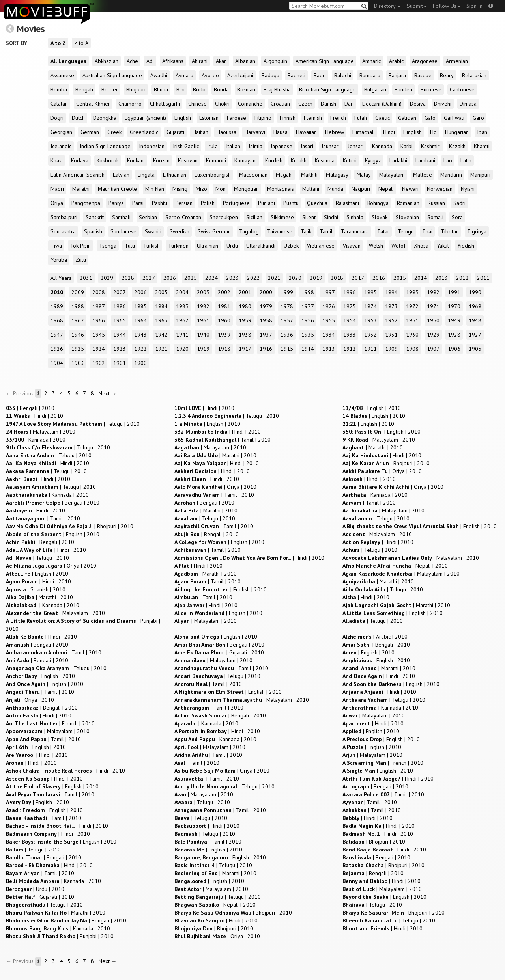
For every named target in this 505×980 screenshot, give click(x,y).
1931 (391, 335)
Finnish (288, 118)
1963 (161, 320)
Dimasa (468, 104)
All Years (61, 278)
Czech (305, 104)
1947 (57, 335)
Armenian (457, 61)
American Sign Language (325, 61)
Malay (364, 175)
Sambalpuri (64, 217)
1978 (287, 306)
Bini (180, 89)
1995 (370, 292)
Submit (417, 6)
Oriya (57, 203)
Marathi (81, 189)
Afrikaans (173, 61)
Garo (478, 118)
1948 (475, 320)
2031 (86, 278)
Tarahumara (355, 231)
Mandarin (451, 175)
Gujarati (175, 132)
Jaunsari (331, 146)
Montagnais (281, 189)
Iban (482, 132)
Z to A (81, 43)
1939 (224, 335)
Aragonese (425, 61)
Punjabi (267, 203)
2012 (462, 278)
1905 (475, 349)
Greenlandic (144, 132)
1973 (391, 306)
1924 (99, 349)
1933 (350, 335)
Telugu (406, 231)
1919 (203, 349)
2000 (266, 292)
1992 (433, 292)
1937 (266, 335)
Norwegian (440, 189)
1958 (266, 320)
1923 (120, 349)
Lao (448, 160)
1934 (329, 335)
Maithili (309, 175)
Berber (110, 89)
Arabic (396, 61)
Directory (387, 6)
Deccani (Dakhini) (382, 104)
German (90, 132)
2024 (211, 278)
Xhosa (421, 246)
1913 (329, 349)
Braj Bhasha (277, 89)
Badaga (270, 75)
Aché (132, 61)
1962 (182, 320)
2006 (140, 292)
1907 (433, 349)
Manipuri (480, 175)
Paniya (116, 203)
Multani (311, 189)
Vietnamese (321, 246)
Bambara (370, 75)
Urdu (232, 246)
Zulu (81, 260)
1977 (308, 306)
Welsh (376, 246)
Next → (108, 393)
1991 (454, 292)
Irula (212, 146)
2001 (245, 292)
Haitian (200, 132)
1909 (391, 349)
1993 (412, 292)
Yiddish (466, 246)
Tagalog (249, 231)
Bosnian (246, 89)
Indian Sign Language (105, 146)
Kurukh (299, 160)
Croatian (280, 104)
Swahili (153, 231)
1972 (412, 306)
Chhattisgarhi (165, 104)
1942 (161, 335)
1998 (308, 292)
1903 (78, 363)
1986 (120, 306)
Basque (423, 75)
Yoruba (59, 260)
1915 (287, 349)
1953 (370, 320)
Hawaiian (306, 132)
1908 (412, 349)
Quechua (317, 203)
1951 (412, 320)
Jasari (307, 146)
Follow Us (447, 6)
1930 (412, 335)
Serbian (148, 217)
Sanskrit (95, 217)
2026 (170, 278)
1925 (78, 349)
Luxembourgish (213, 175)
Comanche (250, 104)
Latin (466, 160)
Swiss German (214, 231)
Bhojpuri (136, 89)
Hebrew (335, 132)
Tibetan (450, 231)
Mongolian (246, 189)
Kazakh (457, 146)
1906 (454, 349)
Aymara (184, 75)
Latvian (121, 175)
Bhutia (161, 89)
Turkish (151, 246)
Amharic (371, 61)
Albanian (245, 61)
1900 (140, 363)
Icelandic (61, 146)
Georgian (61, 132)
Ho (433, 132)
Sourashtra (63, 231)
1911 (370, 349)
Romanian (408, 203)
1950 (433, 320)
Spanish (93, 231)
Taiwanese (280, 231)
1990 (475, 292)
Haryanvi (255, 132)
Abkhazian (107, 61)
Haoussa (226, 132)
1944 (120, 335)
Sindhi (331, 217)
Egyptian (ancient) (145, 118)
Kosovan (188, 160)
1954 (350, 320)
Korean (161, 160)
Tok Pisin (80, 246)
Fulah (361, 118)
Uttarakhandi (261, 246)
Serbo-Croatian (183, 217)
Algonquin (275, 61)
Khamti (482, 146)
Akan (221, 61)
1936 (287, 335)
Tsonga (108, 246)
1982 (203, 306)
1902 (99, 363)
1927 (475, 335)
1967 (78, 320)
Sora (457, 217)
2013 (441, 278)
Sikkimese (282, 217)
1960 (224, 320)
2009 (78, 292)
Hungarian (457, 132)
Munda (335, 189)
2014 (421, 278)
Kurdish (274, 160)
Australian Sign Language (112, 75)
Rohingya (378, 203)
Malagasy (337, 175)
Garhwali (454, 118)
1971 (433, 306)
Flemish (313, 118)
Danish (328, 104)
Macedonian (253, 175)
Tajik (306, 231)
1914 (308, 349)
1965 (120, 320)
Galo (430, 118)
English (183, 118)
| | (30, 408)
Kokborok (108, 160)
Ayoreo (210, 75)
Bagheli (296, 75)
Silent (309, 217)
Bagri (320, 75)
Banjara (397, 75)
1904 (57, 363)
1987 (99, 306)
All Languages (68, 61)
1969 (475, 306)
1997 (329, 292)
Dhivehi (443, 104)
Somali (435, 217)
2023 (232, 278)
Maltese (423, 175)
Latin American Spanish (78, 175)
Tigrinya (477, 231)
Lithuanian (175, 175)
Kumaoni (216, 160)
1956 (308, 320)
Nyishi (468, 189)
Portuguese (236, 203)
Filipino (263, 118)
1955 (329, 320)
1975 (350, 306)
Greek (114, 132)
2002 (224, 292)
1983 (182, 306)
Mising (180, 189)
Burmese (431, 89)
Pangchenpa (86, 203)
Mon (221, 189)
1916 (266, 349)
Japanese (281, 146)
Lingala (146, 175)
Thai (427, 231)
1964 (140, 320)
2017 (358, 278)
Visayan (352, 246)
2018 (337, 278)
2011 (483, 278)
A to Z (58, 43)
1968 (57, 320)
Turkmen (178, 246)
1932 (370, 335)
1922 (140, 349)
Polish (208, 203)
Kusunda (325, 160)
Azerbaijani (240, 75)
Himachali (364, 132)
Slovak (380, 217)
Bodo (199, 89)
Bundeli (403, 89)
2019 (316, 278)
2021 (274, 278)
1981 (224, 306)
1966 (99, 320)
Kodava (80, 160)
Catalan (59, 104)
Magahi (284, 175)
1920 (182, 349)
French (338, 118)
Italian (233, 146)
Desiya (418, 104)
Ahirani (200, 61)
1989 (57, 306)
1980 (245, 306)
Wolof (398, 246)
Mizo (201, 189)
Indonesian (152, 146)
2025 (191, 278)
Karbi (407, 146)
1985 (140, 306)
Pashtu (160, 203)
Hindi (389, 132)
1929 (433, 335)
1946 (78, 335)
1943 (140, 335)
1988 (78, 306)
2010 (57, 292)
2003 (203, 292)
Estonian (209, 118)
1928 (454, 335)
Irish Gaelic (186, 146)
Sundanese (123, 231)
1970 (454, 306)
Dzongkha (105, 118)
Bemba (59, 89)
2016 (379, 278)
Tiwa (56, 246)
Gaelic (382, 118)
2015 (400, 278)
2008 (99, 292)
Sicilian (254, 217)
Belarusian (474, 75)
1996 (350, 292)
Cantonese (462, 89)
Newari (410, 189)
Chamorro (130, 104)
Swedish (180, 231)
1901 (120, 363)
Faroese (237, 118)
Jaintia (255, 146)
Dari (349, 104)
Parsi (138, 203)
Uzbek (291, 246)
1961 (203, 320)
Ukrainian (208, 246)
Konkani (136, 160)
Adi (150, 61)
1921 (161, 349)
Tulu (130, 246)
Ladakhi (398, 160)
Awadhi (159, 75)
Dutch (78, 118)
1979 (266, 306)
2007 (120, 292)
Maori (57, 189)
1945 (99, 335)
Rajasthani (347, 203)
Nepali (386, 189)
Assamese (62, 75)
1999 (287, 292)
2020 (295, 278)
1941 (182, 335)
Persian (184, 203)
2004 (182, 292)
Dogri (57, 118)
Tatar (383, 231)
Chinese (197, 104)
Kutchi (350, 160)
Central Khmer (93, 104)
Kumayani (246, 160)
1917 (245, 349)
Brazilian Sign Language (327, 89)
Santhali (121, 217)
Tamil (326, 231)
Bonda (221, 89)
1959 (245, 320)
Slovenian (407, 217)
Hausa (281, 132)
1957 (287, 320)
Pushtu (291, 203)
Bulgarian (375, 89)
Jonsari (356, 146)
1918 (224, 349)
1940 (203, 335)
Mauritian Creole (117, 189)
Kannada (382, 146)
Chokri (222, 104)
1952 (391, 320)
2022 (253, 278)
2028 (128, 278)
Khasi (57, 160)
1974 (370, 306)
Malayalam (392, 175)
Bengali (84, 89)
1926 (57, 349)
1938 (245, 335)
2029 (107, 278)
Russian (436, 203)
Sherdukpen (224, 217)
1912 (350, 349)
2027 (149, 278)
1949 (454, 320)
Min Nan (155, 189)
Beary (447, 75)
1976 (329, 306)
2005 (161, 292)
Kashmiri (431, 146)
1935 (308, 335)
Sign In (474, 6)
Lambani (425, 160)
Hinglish (412, 132)
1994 (391, 292)
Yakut (443, 246)
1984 (161, 306)
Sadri (459, 203)
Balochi (343, 75)
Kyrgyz (373, 160)
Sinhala (355, 217)
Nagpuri (361, 189)
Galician (407, 118)
